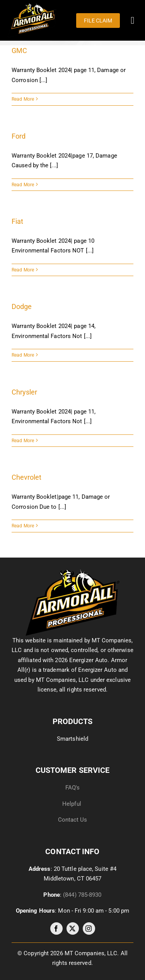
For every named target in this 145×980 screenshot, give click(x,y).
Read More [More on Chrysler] (23, 441)
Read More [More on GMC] (23, 99)
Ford (19, 136)
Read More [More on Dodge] (23, 355)
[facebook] (56, 929)
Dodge (22, 306)
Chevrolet (26, 477)
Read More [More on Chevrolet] (23, 526)
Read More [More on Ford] (23, 185)
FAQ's (73, 788)
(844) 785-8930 (82, 895)
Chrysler (24, 392)
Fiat (17, 221)
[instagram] (89, 929)
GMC (19, 51)
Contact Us (73, 820)
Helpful (72, 804)
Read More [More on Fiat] (23, 270)
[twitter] (73, 929)
